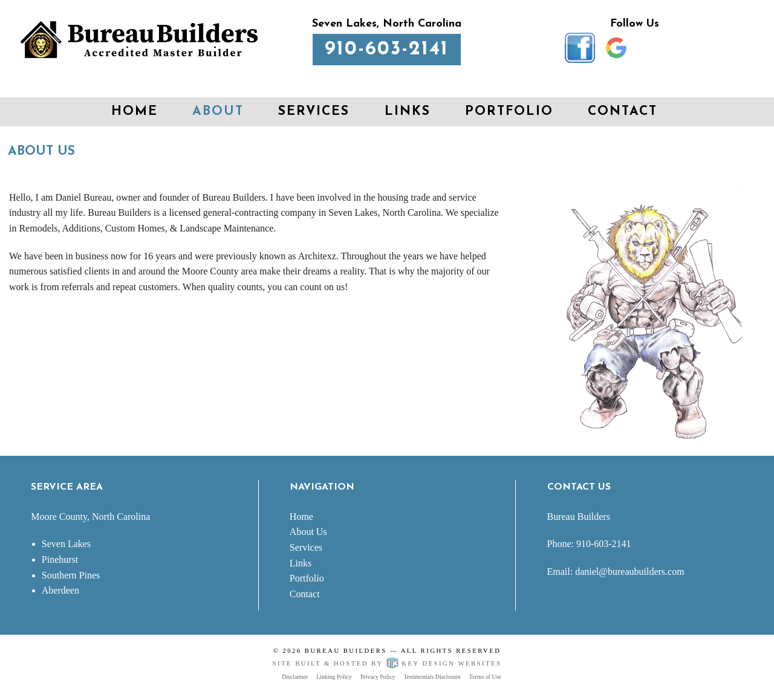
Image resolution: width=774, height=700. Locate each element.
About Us (308, 532)
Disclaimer (295, 677)
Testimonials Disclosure (432, 677)
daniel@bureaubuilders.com (629, 572)
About (218, 112)
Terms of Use (485, 677)
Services (314, 112)
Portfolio (509, 112)
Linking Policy (334, 677)
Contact (623, 112)
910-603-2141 (387, 50)
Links (408, 112)
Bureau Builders (346, 650)
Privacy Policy (378, 677)
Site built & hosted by (387, 663)
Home (135, 112)
